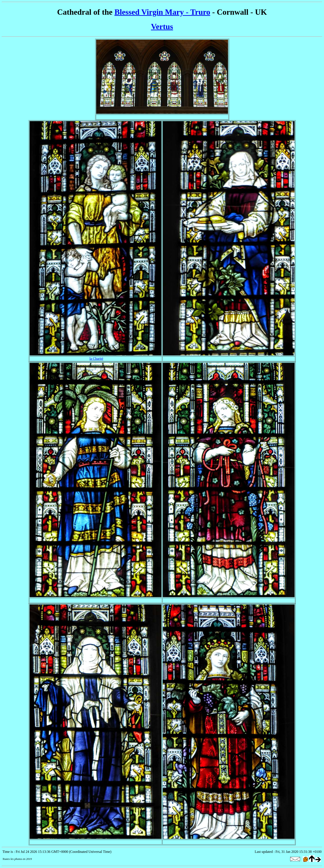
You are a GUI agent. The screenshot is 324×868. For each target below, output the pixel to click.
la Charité (96, 359)
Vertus (162, 27)
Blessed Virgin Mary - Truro (162, 12)
